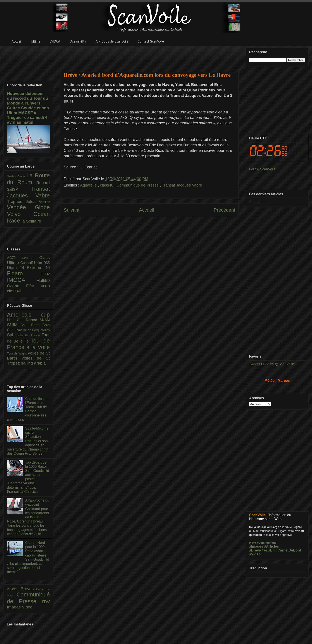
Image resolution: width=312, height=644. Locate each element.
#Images (256, 546)
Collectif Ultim (32, 263)
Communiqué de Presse (138, 185)
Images (14, 607)
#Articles (272, 546)
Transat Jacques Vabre (182, 185)
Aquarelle (89, 185)
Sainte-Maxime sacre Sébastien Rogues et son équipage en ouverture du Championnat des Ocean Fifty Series (28, 441)
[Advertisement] (149, 266)
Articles (14, 589)
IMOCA (22, 280)
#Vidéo (255, 554)
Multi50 (43, 280)
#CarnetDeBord (288, 550)
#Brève (255, 550)
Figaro (24, 273)
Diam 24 (17, 268)
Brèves (28, 589)
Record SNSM (38, 320)
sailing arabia (33, 363)
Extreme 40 (38, 268)
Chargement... (260, 202)
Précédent (225, 210)
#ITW (253, 543)
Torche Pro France (28, 335)
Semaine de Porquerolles (32, 330)
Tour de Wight (17, 353)
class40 (107, 185)
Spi (11, 335)
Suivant (72, 210)
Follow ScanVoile (262, 169)
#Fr (265, 550)
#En (271, 550)
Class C (30, 258)
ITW (46, 602)
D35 (47, 263)
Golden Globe (17, 176)
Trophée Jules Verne (28, 201)
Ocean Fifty (24, 286)
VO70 (45, 286)
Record (43, 183)
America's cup (28, 315)
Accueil (147, 210)
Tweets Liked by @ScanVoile (272, 364)
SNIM (14, 325)
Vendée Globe (28, 207)
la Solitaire (31, 221)
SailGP (19, 189)
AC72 (14, 258)
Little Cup (16, 320)
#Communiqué (267, 543)
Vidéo (27, 607)
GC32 (45, 274)
